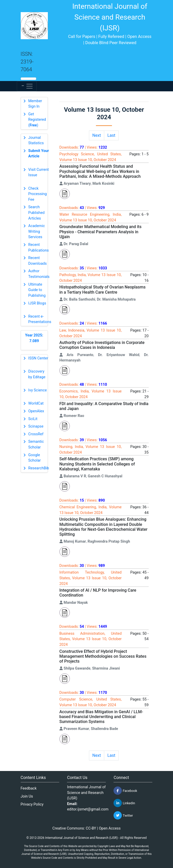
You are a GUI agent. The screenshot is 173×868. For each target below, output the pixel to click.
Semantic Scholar (36, 444)
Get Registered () (37, 120)
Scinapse (36, 426)
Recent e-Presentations (40, 319)
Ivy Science (37, 390)
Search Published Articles (36, 213)
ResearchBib (39, 468)
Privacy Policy (32, 804)
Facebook (125, 791)
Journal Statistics (36, 140)
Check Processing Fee (37, 194)
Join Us (27, 796)
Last (111, 135)
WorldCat (36, 403)
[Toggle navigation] (27, 86)
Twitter (123, 815)
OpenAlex (36, 411)
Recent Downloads (37, 261)
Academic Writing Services (36, 231)
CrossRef (36, 434)
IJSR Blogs (37, 303)
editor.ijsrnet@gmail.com (88, 809)
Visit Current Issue (38, 172)
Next (97, 135)
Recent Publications (38, 248)
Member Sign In (35, 104)
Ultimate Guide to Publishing (37, 290)
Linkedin (124, 803)
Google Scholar (34, 458)
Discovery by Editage (37, 374)
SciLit (33, 419)
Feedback (29, 788)
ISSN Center (38, 358)
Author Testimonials (39, 274)
